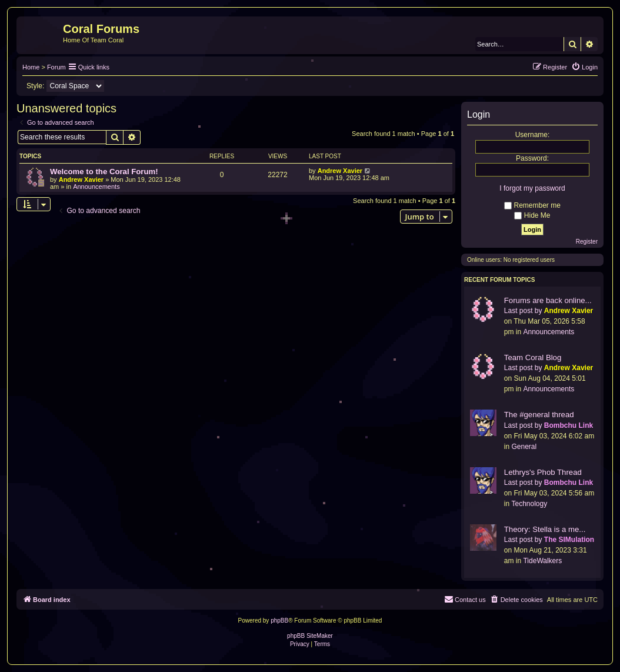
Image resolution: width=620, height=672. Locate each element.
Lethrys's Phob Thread (543, 472)
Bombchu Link (569, 425)
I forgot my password (532, 188)
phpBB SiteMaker (310, 636)
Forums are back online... (548, 300)
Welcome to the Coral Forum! (104, 172)
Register (587, 242)
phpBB (279, 621)
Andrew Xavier (81, 179)
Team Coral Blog (533, 357)
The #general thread (539, 415)
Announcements (96, 187)
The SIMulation (569, 540)
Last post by (523, 311)
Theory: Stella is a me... (545, 529)
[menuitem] (584, 67)
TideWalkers (542, 561)
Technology (529, 504)
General (524, 447)
